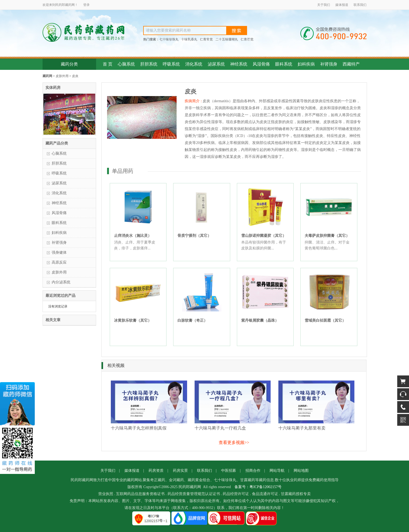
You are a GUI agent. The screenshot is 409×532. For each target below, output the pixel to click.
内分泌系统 (61, 282)
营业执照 (106, 494)
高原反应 (59, 262)
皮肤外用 (62, 76)
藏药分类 (69, 64)
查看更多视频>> (234, 442)
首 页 (108, 64)
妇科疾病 (306, 64)
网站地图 (301, 471)
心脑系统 (126, 64)
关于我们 (324, 5)
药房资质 (156, 471)
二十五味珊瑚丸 (227, 39)
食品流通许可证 (265, 494)
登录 (86, 5)
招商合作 (253, 471)
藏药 (68, 5)
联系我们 (360, 5)
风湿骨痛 (261, 64)
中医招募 (229, 471)
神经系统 (239, 64)
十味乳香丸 (189, 39)
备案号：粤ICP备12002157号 (258, 487)
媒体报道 (342, 5)
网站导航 (277, 471)
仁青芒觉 (247, 39)
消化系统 (194, 64)
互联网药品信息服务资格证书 (140, 494)
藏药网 (47, 76)
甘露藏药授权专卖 (296, 494)
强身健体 (59, 252)
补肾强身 (329, 64)
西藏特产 (351, 64)
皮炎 (75, 76)
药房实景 (180, 471)
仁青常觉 (206, 39)
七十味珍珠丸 (169, 39)
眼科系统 (284, 64)
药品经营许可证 (236, 494)
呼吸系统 (171, 64)
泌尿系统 (216, 64)
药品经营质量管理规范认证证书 (194, 494)
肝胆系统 (149, 64)
